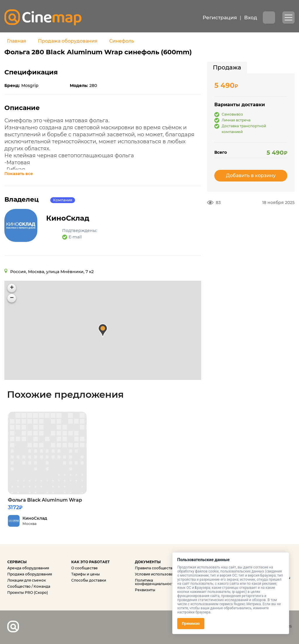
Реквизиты (145, 590)
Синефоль (122, 41)
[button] (103, 330)
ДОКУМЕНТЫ (148, 562)
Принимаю (191, 624)
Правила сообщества (155, 568)
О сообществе (85, 568)
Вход (251, 18)
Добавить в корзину (251, 176)
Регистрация (220, 18)
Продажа (227, 67)
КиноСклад (70, 218)
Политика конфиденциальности (155, 582)
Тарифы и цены (86, 574)
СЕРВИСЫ (17, 562)
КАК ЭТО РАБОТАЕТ (91, 562)
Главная (17, 41)
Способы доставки (89, 580)
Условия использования (157, 574)
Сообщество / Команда (29, 586)
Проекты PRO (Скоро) (28, 592)
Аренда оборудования (28, 568)
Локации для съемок (27, 580)
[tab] (227, 67)
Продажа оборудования (68, 41)
